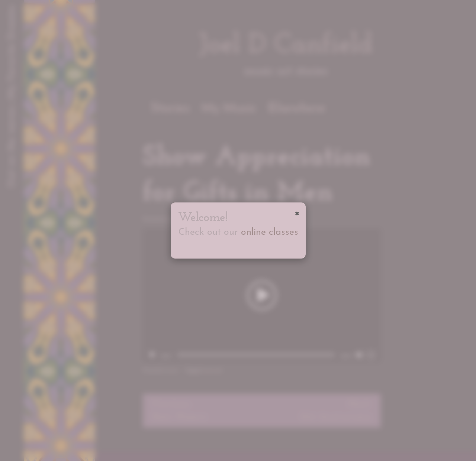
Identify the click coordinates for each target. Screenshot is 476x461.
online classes (270, 232)
